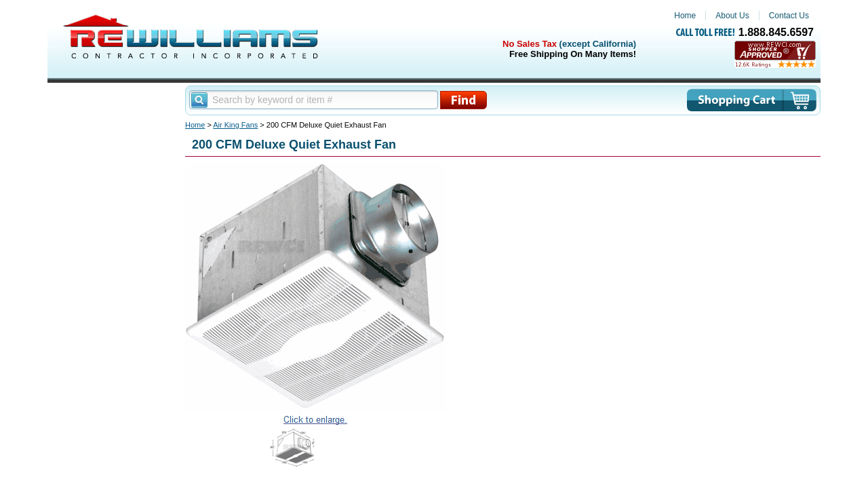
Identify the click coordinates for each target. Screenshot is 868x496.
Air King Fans (235, 125)
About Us (732, 16)
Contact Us (789, 16)
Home (685, 16)
